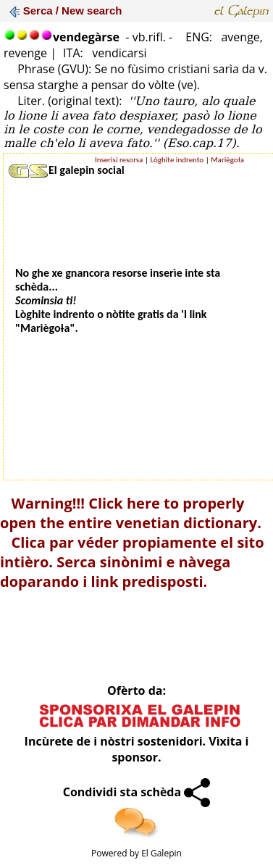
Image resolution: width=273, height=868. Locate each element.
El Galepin (161, 853)
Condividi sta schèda (137, 792)
